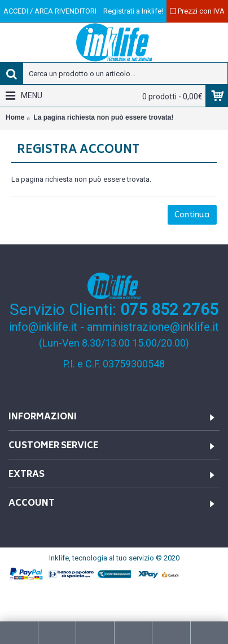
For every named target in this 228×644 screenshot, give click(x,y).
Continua (192, 214)
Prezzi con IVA (197, 11)
